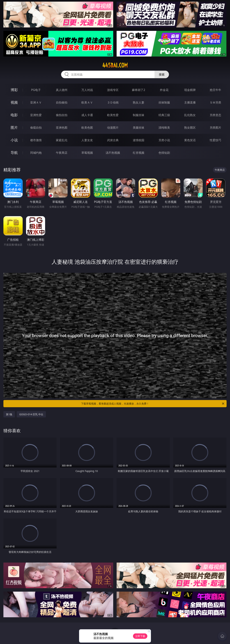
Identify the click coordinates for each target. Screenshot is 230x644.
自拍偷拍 (62, 102)
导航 (14, 153)
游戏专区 (113, 90)
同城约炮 (36, 153)
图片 (14, 127)
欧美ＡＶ (87, 102)
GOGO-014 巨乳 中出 (31, 414)
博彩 (14, 90)
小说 (14, 140)
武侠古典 (113, 140)
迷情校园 (139, 140)
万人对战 (87, 90)
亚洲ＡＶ (36, 102)
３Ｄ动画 (113, 102)
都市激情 (36, 140)
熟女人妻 (139, 102)
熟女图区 (190, 128)
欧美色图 (87, 128)
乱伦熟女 (190, 115)
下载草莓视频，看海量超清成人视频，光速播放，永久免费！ (153, 404)
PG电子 (36, 90)
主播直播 (190, 102)
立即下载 (140, 636)
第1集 (9, 414)
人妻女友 (87, 140)
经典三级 (164, 115)
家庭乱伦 (62, 140)
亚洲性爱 (36, 115)
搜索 (162, 74)
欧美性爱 (113, 115)
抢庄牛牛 (215, 90)
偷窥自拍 (36, 128)
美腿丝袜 (139, 128)
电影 (14, 115)
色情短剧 (164, 153)
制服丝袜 (139, 115)
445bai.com (115, 65)
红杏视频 (139, 153)
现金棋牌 (190, 90)
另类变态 (215, 115)
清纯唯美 (164, 128)
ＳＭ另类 (215, 102)
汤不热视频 (113, 153)
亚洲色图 (62, 128)
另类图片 (215, 128)
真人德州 (62, 90)
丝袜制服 (164, 102)
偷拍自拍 (62, 115)
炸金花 (164, 90)
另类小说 (164, 140)
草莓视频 (87, 153)
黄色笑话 (190, 140)
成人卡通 (87, 115)
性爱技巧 (215, 140)
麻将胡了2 (138, 90)
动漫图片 (113, 128)
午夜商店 (62, 153)
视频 (14, 102)
